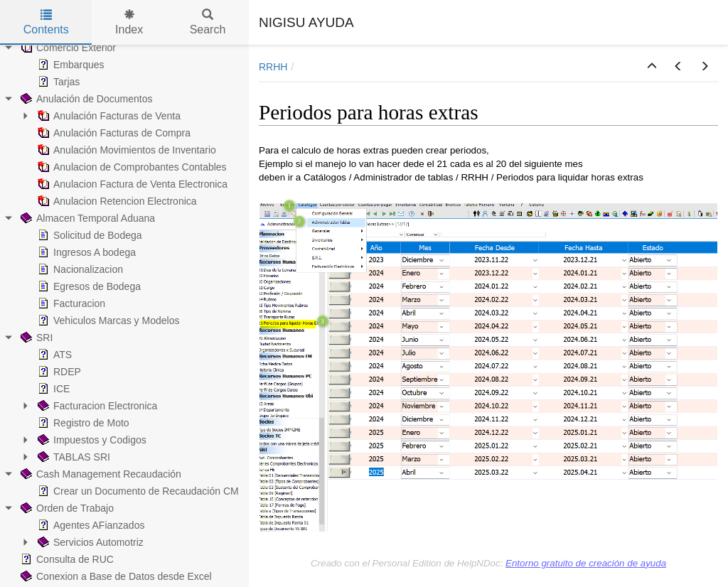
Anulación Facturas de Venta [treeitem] (108, 116)
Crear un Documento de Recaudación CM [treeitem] (137, 491)
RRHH (273, 67)
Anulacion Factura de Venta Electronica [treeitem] (131, 184)
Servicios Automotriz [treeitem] (89, 542)
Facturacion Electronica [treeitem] (96, 406)
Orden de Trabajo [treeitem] (66, 508)
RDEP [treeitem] (58, 372)
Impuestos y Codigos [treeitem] (91, 440)
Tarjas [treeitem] (57, 82)
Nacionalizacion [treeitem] (79, 269)
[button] (652, 67)
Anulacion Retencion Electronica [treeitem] (116, 201)
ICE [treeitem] (52, 389)
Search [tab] (208, 22)
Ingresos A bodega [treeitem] (85, 252)
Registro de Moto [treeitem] (82, 423)
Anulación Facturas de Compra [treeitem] (113, 133)
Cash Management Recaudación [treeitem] (100, 474)
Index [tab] (129, 22)
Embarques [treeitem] (70, 65)
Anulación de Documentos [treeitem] (85, 99)
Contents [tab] (46, 22)
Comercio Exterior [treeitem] (67, 48)
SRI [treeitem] (35, 338)
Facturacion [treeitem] (70, 303)
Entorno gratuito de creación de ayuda (586, 563)
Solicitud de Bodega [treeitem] (89, 235)
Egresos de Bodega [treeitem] (88, 286)
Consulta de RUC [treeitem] (66, 559)
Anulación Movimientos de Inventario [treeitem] (125, 150)
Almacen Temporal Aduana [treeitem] (86, 218)
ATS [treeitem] (53, 355)
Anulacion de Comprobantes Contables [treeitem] (131, 167)
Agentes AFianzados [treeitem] (90, 525)
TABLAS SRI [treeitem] (73, 457)
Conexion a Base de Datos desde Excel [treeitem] (115, 576)
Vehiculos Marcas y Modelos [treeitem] (107, 321)
